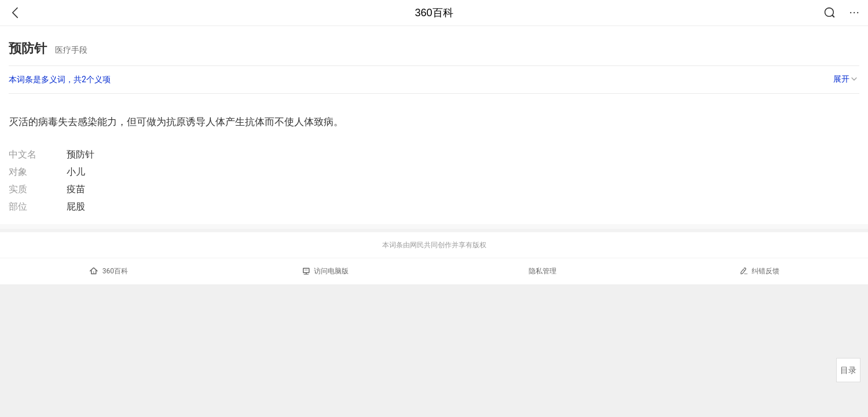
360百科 (434, 13)
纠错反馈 (759, 271)
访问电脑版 (326, 271)
